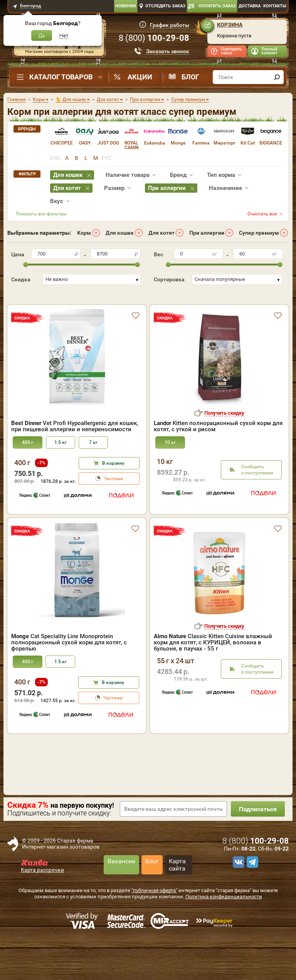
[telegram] (251, 887)
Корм (84, 233)
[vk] (237, 887)
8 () (154, 38)
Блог (190, 77)
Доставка (250, 6)
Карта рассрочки (42, 894)
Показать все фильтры (41, 214)
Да (42, 35)
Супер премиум (259, 233)
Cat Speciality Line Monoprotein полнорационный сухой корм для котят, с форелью (69, 667)
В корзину (113, 488)
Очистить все (262, 214)
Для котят (161, 233)
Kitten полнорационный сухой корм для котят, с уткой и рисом (218, 451)
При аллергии (207, 233)
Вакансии (121, 886)
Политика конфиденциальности (224, 921)
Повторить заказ (231, 51)
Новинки (126, 6)
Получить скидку (224, 438)
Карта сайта (177, 889)
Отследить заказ (165, 6)
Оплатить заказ (217, 6)
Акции (140, 77)
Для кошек (120, 233)
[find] (277, 77)
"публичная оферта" (154, 915)
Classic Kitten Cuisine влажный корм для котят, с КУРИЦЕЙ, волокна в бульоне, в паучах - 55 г (213, 667)
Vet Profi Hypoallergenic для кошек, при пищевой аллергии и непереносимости (75, 451)
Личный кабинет (269, 51)
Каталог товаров (61, 77)
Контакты (275, 6)
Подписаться (258, 834)
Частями (113, 503)
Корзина (230, 25)
